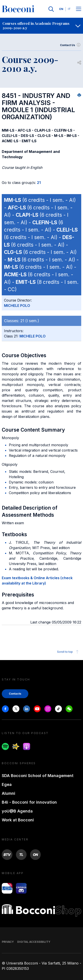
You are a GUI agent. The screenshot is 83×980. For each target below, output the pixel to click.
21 (39, 183)
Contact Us (71, 45)
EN (61, 9)
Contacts (15, 694)
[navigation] (41, 26)
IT (69, 9)
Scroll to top (69, 652)
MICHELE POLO (17, 306)
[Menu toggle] (79, 9)
